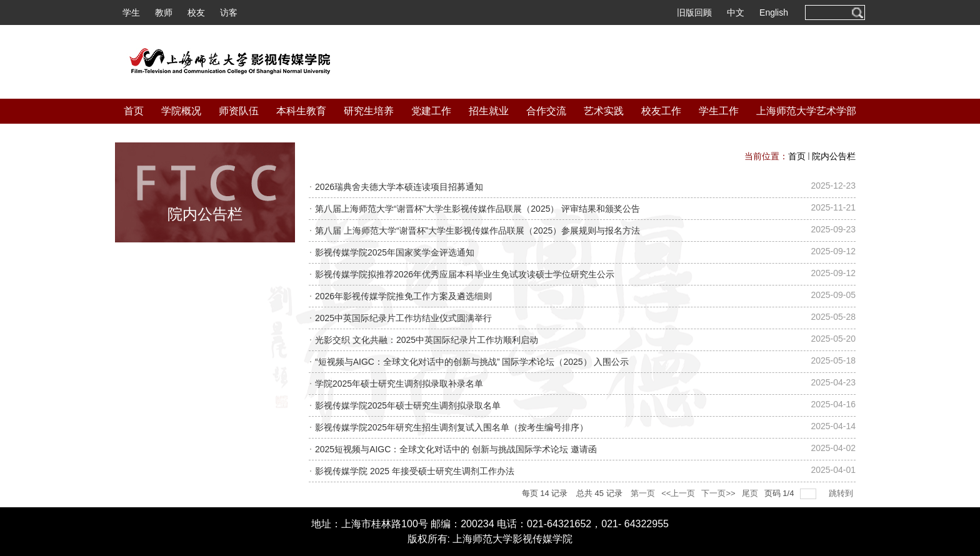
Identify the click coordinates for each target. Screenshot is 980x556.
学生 (131, 12)
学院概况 (181, 111)
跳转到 (842, 493)
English (774, 12)
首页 (134, 111)
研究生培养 (369, 111)
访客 (229, 12)
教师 (164, 12)
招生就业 (489, 111)
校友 (196, 12)
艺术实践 (604, 111)
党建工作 (431, 111)
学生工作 (719, 111)
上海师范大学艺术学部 (806, 111)
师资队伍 (239, 111)
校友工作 (661, 111)
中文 (736, 12)
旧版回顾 (694, 12)
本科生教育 (301, 111)
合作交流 (546, 111)
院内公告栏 (834, 156)
